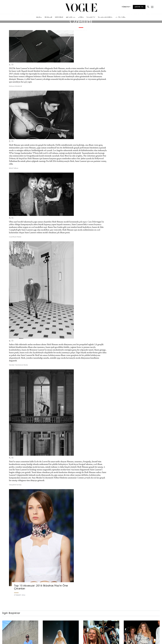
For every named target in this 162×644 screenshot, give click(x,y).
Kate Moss (65, 156)
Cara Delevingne (95, 222)
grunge (103, 350)
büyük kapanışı (45, 224)
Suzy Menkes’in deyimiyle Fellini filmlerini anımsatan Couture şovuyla (61, 478)
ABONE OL (139, 7)
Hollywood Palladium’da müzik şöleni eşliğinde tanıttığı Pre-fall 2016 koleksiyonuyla (56, 160)
